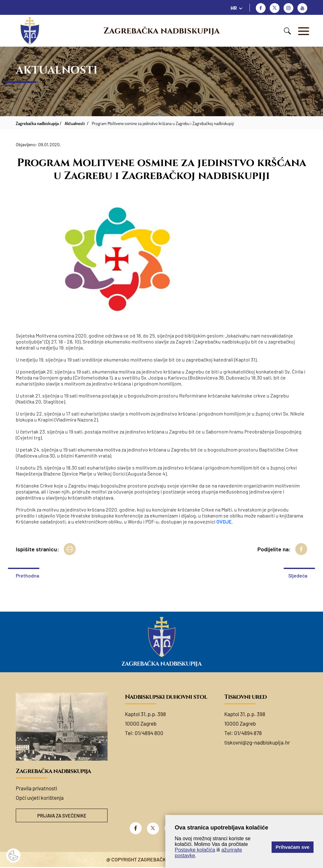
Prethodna (27, 575)
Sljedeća (298, 575)
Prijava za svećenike (62, 816)
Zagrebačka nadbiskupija (161, 31)
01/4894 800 (149, 733)
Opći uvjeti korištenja (40, 798)
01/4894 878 (248, 733)
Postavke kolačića (195, 850)
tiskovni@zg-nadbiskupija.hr (257, 742)
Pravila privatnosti (36, 788)
